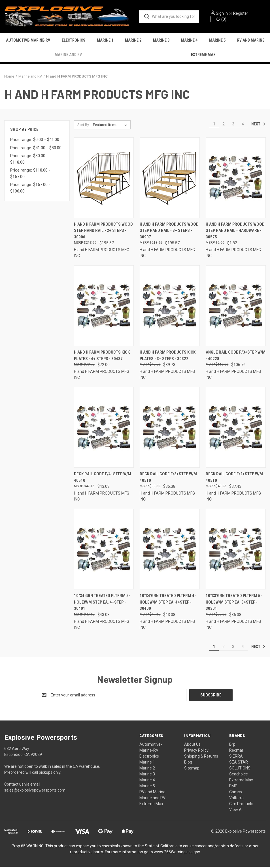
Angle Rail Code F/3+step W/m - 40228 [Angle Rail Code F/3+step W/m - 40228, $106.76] (236, 357)
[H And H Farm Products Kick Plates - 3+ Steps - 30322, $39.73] (170, 307)
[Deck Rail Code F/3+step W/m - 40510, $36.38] (170, 429)
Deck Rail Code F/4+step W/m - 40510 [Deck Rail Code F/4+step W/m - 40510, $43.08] (104, 479)
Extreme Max (203, 55)
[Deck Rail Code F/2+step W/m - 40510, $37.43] (236, 429)
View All (236, 811)
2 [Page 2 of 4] (224, 125)
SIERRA (236, 757)
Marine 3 (161, 41)
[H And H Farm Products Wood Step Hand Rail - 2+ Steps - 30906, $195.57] (104, 179)
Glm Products (241, 805)
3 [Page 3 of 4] (233, 125)
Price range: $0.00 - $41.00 (35, 141)
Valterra (236, 799)
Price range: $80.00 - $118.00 (29, 160)
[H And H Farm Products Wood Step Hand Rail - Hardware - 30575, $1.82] (236, 179)
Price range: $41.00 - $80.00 (36, 149)
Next (258, 125)
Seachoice (239, 775)
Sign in (224, 14)
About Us (192, 745)
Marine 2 (133, 41)
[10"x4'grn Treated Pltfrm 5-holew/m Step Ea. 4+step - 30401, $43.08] (104, 550)
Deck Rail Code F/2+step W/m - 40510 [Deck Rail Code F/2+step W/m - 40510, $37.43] (235, 479)
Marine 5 (217, 41)
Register (243, 14)
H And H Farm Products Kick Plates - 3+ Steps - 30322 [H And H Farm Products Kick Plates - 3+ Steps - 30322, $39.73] (168, 357)
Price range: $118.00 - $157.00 (30, 175)
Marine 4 (189, 41)
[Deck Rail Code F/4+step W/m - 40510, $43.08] (104, 429)
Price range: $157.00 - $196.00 (30, 189)
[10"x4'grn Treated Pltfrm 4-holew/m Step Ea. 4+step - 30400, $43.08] (170, 550)
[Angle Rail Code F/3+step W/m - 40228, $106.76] (236, 307)
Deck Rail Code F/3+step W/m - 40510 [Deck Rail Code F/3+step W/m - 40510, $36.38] (169, 479)
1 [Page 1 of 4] (214, 125)
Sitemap (192, 769)
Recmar (236, 751)
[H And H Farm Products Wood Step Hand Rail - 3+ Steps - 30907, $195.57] (170, 179)
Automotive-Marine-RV (28, 41)
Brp (232, 745)
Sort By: (84, 126)
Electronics (74, 41)
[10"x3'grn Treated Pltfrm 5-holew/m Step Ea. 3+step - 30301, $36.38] (236, 550)
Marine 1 (105, 41)
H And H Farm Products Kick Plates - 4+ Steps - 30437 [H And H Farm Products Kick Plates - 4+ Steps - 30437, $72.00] (102, 357)
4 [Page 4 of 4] (243, 125)
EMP (233, 787)
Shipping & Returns (201, 757)
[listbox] (111, 126)
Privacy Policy (196, 751)
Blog (188, 763)
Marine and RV (68, 55)
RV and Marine (251, 41)
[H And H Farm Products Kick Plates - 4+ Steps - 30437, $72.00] (104, 307)
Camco (236, 793)
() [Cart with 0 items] (224, 20)
